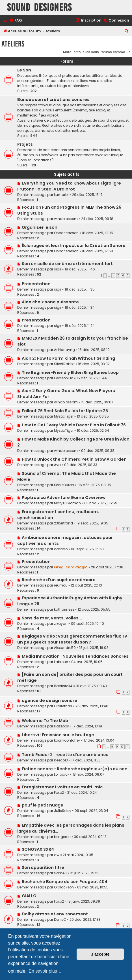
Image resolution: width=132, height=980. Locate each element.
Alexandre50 (65, 648)
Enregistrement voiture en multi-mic (62, 787)
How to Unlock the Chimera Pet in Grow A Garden (74, 459)
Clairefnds (63, 706)
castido (61, 549)
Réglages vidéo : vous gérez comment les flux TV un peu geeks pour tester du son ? (72, 639)
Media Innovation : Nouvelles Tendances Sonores (75, 656)
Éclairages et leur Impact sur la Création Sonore (74, 245)
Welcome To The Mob (45, 721)
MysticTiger (64, 416)
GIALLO (29, 896)
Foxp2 (59, 792)
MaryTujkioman (67, 503)
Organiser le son (40, 227)
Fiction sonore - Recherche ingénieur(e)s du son (75, 769)
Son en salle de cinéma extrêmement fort (67, 264)
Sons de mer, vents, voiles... (52, 618)
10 (122, 747)
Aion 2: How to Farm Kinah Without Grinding (68, 358)
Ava (57, 465)
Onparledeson (66, 233)
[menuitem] (16, 21)
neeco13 (61, 760)
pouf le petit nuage (43, 805)
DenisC (60, 919)
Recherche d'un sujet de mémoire (59, 580)
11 (127, 747)
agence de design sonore (49, 700)
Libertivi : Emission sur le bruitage (58, 735)
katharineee (64, 609)
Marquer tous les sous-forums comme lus (97, 52)
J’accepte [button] (100, 954)
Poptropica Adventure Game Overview (64, 498)
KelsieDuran (64, 485)
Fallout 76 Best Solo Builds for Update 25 (65, 411)
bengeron (62, 837)
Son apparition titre (43, 867)
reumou (61, 585)
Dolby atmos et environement (55, 914)
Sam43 (60, 873)
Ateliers (13, 44)
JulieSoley (63, 811)
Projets (25, 144)
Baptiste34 (63, 686)
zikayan (61, 624)
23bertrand (63, 523)
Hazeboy (61, 726)
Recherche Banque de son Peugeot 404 (65, 882)
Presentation (36, 284)
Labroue (61, 662)
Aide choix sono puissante (50, 302)
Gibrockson (64, 887)
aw (57, 855)
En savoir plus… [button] (45, 971)
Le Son (24, 70)
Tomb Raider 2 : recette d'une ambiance (65, 755)
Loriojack (62, 774)
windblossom (66, 219)
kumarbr (61, 195)
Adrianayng (64, 350)
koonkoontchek (67, 740)
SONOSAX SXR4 (38, 849)
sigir (58, 269)
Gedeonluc (64, 378)
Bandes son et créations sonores (53, 100)
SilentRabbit (64, 364)
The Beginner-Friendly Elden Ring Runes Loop (70, 372)
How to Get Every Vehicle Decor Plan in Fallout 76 (74, 425)
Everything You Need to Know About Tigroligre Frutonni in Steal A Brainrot (69, 186)
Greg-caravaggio (71, 567)
